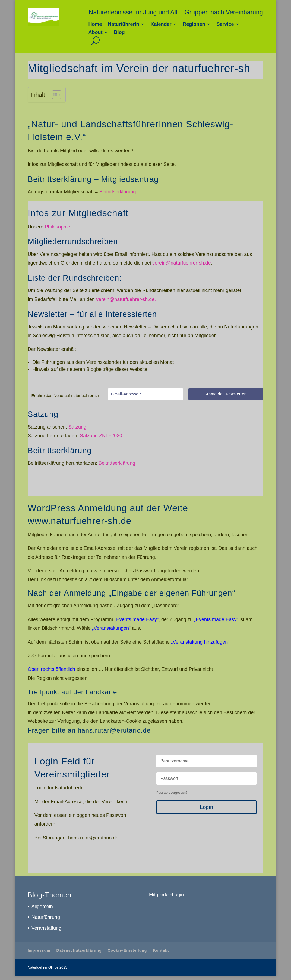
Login (206, 807)
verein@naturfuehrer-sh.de (181, 263)
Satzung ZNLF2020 (101, 436)
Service (225, 25)
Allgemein (42, 907)
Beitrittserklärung (117, 192)
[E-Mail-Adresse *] (145, 394)
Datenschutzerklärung (79, 950)
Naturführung (46, 917)
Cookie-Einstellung (127, 950)
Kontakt (161, 950)
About (95, 33)
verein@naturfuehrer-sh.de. (126, 299)
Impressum (39, 950)
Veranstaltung (46, 928)
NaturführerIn (123, 25)
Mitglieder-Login (166, 895)
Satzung (77, 427)
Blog (119, 33)
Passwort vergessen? (172, 793)
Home (95, 25)
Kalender (161, 25)
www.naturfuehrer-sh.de (80, 521)
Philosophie (57, 227)
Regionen (194, 25)
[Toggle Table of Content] (54, 95)
